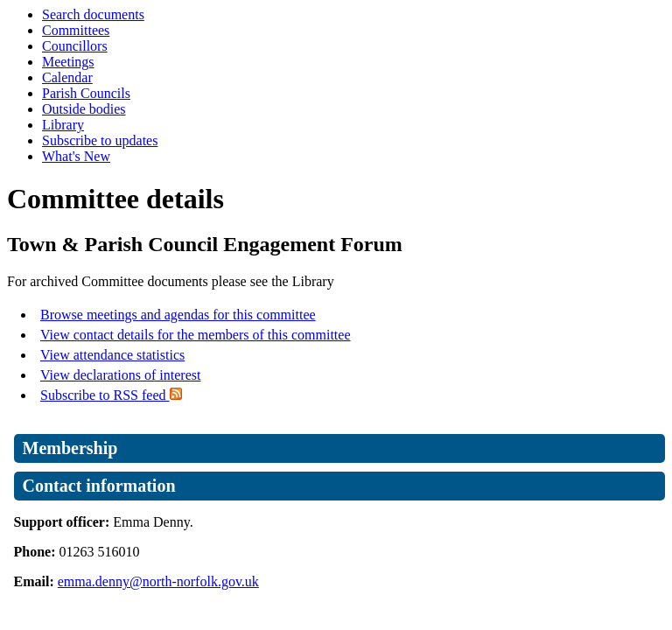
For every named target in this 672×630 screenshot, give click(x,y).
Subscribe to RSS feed (111, 395)
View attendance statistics (112, 355)
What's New (76, 156)
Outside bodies (84, 109)
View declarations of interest (120, 375)
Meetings (68, 62)
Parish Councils (86, 93)
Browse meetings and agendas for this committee (178, 315)
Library (63, 125)
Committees (76, 30)
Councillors (75, 46)
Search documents (93, 14)
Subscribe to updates (100, 140)
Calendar (67, 77)
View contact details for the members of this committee (195, 335)
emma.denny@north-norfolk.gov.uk (158, 581)
